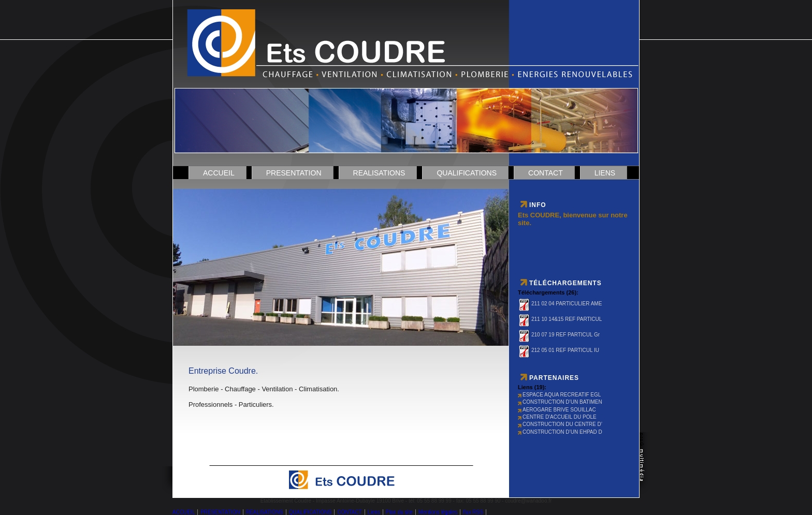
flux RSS (473, 512)
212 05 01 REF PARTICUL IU (559, 350)
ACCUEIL (219, 173)
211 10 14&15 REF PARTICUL (560, 319)
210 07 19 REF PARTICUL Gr (559, 335)
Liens (605, 173)
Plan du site (399, 512)
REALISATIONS (379, 173)
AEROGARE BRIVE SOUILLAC (557, 410)
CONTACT (546, 173)
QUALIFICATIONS (467, 173)
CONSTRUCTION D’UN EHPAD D (560, 432)
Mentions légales (438, 512)
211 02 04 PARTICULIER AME (560, 304)
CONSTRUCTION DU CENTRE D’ (560, 424)
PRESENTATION (294, 173)
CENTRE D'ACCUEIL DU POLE (557, 417)
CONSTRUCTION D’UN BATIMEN (560, 402)
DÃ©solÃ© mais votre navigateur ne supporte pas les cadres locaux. (341, 263)
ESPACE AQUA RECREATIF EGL (559, 395)
